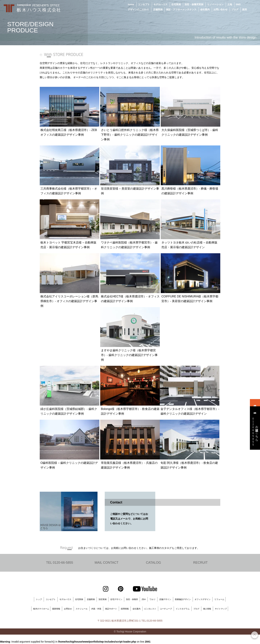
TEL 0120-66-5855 (59, 563)
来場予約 (255, 403)
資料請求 (255, 410)
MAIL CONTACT (107, 563)
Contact (116, 502)
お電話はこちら (255, 432)
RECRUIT (200, 563)
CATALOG (153, 563)
